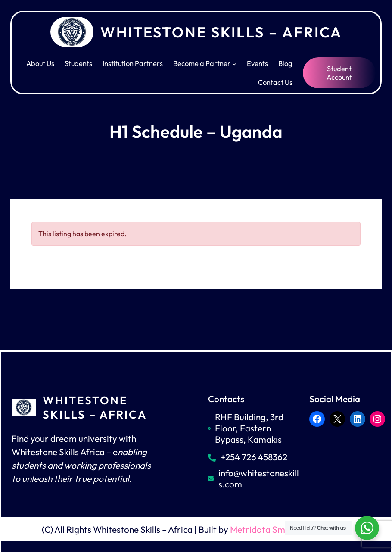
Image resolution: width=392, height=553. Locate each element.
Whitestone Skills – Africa (221, 32)
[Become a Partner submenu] (234, 63)
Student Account (339, 73)
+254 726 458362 (254, 457)
